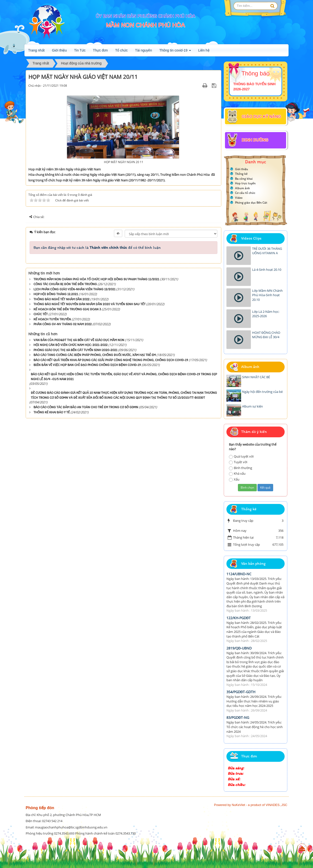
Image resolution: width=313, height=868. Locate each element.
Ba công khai (244, 179)
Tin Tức (80, 50)
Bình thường (240, 468)
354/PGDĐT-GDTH (241, 692)
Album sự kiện (252, 406)
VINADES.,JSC (276, 805)
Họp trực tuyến (245, 183)
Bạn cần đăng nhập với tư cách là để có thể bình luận (97, 247)
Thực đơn (100, 50)
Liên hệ (204, 50)
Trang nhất (36, 50)
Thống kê (241, 174)
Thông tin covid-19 (175, 52)
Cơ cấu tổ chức (245, 193)
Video (239, 198)
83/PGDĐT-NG (238, 717)
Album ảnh (242, 188)
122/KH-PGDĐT (239, 618)
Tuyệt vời (238, 462)
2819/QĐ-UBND (239, 648)
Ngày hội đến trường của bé (262, 392)
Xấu (234, 479)
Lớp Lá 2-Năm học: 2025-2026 (266, 314)
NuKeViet (239, 805)
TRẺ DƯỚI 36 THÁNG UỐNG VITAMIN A (267, 251)
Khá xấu (237, 474)
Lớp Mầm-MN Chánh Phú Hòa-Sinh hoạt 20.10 (267, 295)
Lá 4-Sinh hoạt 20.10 (267, 270)
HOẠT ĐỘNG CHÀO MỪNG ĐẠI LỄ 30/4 (266, 335)
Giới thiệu (59, 50)
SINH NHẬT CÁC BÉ (256, 377)
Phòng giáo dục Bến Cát (251, 203)
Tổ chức (121, 50)
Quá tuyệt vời (241, 456)
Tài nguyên (143, 50)
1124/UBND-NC (239, 574)
